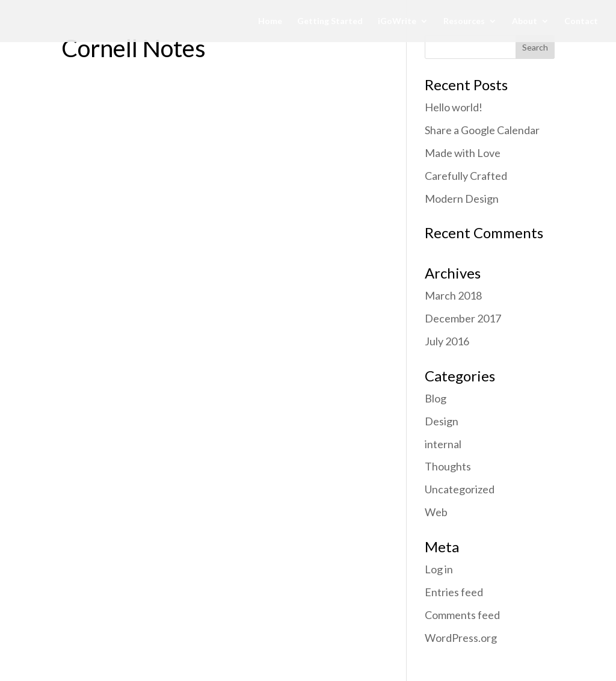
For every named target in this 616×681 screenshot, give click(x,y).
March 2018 (453, 295)
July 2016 (447, 341)
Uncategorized (460, 489)
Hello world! (454, 107)
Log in (439, 569)
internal (443, 444)
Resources (464, 21)
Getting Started (330, 21)
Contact (581, 21)
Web (436, 512)
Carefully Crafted (466, 176)
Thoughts (448, 466)
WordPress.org (461, 638)
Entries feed (454, 592)
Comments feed (462, 615)
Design (442, 421)
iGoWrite (397, 21)
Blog (436, 398)
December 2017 (463, 318)
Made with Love (463, 153)
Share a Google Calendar (482, 130)
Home (270, 21)
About (525, 21)
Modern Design (462, 199)
